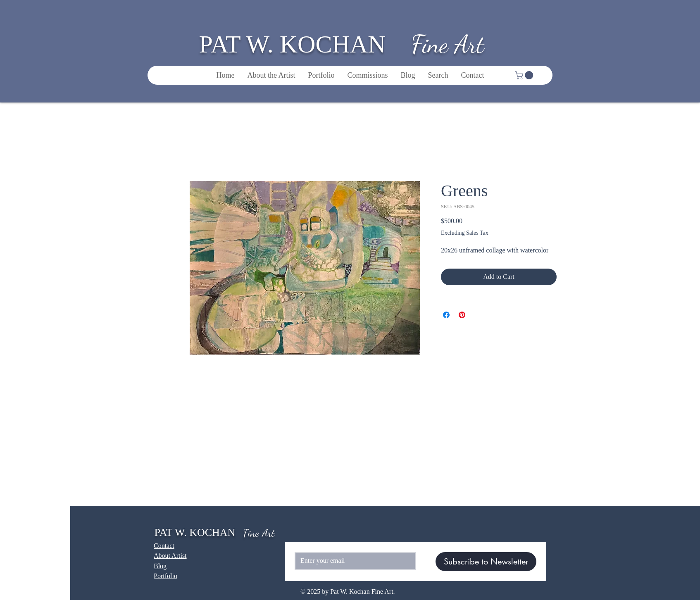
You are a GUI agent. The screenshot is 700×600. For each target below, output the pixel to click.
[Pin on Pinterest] (462, 315)
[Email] (353, 561)
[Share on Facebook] (446, 315)
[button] (525, 75)
